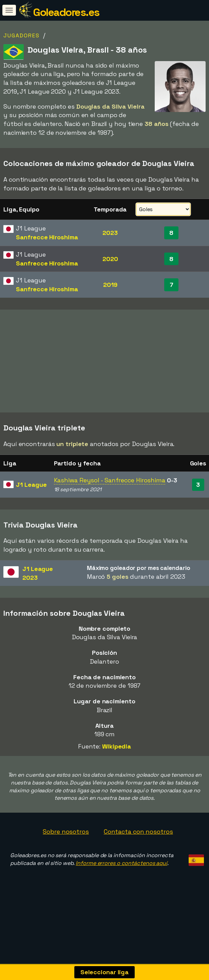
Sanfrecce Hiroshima (47, 237)
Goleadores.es (66, 12)
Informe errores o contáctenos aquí (121, 882)
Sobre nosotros (66, 850)
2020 (110, 259)
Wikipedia (117, 765)
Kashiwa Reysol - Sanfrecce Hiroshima (110, 499)
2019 (110, 285)
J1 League (31, 503)
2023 (110, 233)
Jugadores (22, 35)
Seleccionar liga (104, 972)
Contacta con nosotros (138, 850)
